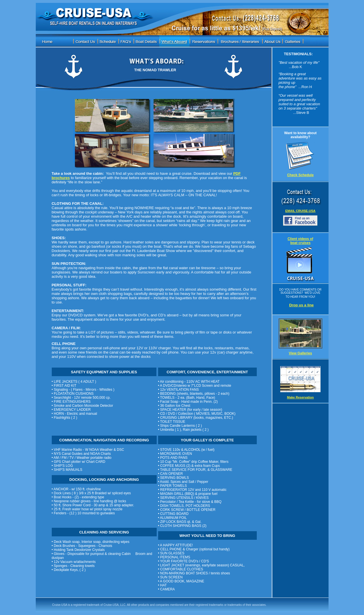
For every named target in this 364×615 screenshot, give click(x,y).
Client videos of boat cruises (300, 241)
